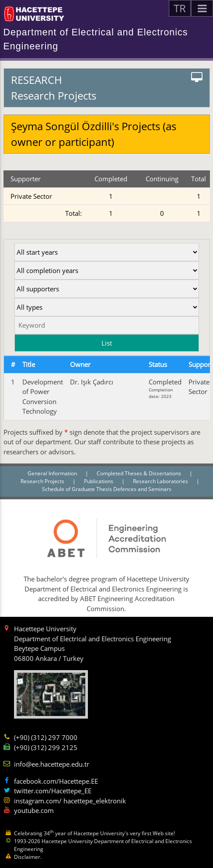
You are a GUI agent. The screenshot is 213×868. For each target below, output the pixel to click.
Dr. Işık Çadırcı (92, 382)
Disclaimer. (28, 857)
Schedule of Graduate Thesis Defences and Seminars (107, 489)
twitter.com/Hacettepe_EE (53, 791)
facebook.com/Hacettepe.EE (56, 781)
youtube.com (34, 810)
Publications (99, 481)
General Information (53, 473)
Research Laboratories (161, 481)
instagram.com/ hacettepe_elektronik (70, 801)
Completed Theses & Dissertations (140, 473)
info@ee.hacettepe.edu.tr (52, 764)
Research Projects (43, 481)
